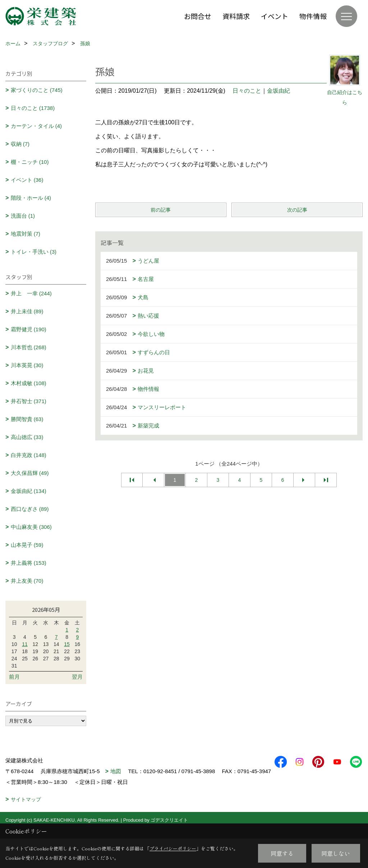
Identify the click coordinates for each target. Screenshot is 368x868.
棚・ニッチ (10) (30, 162)
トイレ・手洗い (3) (34, 252)
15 (67, 644)
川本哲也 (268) (29, 347)
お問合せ (198, 16)
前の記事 (161, 210)
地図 (116, 771)
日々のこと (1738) (33, 108)
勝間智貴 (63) (27, 419)
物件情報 (313, 16)
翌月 (77, 677)
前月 (14, 677)
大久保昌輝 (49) (30, 473)
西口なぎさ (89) (30, 509)
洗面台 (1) (23, 216)
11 (25, 644)
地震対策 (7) (26, 234)
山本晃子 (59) (27, 545)
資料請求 (236, 16)
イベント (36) (27, 180)
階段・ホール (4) (31, 198)
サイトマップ (26, 810)
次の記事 (297, 210)
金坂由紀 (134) (29, 491)
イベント (275, 16)
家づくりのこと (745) (37, 90)
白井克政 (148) (29, 455)
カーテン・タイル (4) (36, 126)
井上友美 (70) (27, 581)
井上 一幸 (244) (31, 293)
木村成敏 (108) (29, 383)
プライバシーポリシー (173, 848)
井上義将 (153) (29, 563)
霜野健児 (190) (29, 329)
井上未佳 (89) (27, 311)
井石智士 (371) (29, 401)
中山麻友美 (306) (31, 527)
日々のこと (247, 91)
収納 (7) (20, 144)
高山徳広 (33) (27, 437)
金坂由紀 (279, 91)
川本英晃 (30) (27, 365)
